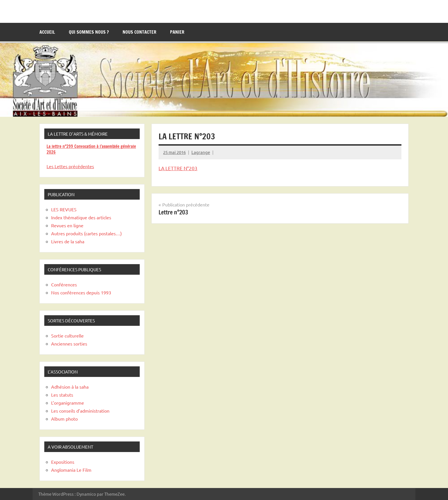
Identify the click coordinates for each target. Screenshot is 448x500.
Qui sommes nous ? (89, 32)
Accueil (47, 32)
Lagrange (201, 152)
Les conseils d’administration (80, 411)
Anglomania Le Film (71, 470)
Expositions (63, 462)
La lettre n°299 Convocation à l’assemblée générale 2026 (91, 149)
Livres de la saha (68, 241)
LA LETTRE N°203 (178, 168)
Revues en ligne (67, 225)
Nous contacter (139, 32)
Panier (177, 32)
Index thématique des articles (81, 217)
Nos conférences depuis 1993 (81, 292)
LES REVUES (64, 209)
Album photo (64, 419)
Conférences (64, 284)
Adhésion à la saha (70, 387)
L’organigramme (68, 403)
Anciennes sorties (69, 344)
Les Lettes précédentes (70, 166)
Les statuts (62, 395)
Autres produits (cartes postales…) (86, 233)
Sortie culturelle (67, 336)
